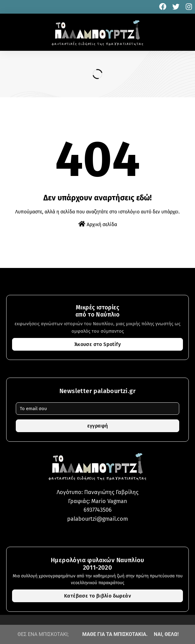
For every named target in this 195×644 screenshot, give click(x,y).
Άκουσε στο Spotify (97, 344)
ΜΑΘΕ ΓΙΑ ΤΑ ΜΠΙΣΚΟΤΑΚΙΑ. (115, 634)
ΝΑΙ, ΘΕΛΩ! (166, 634)
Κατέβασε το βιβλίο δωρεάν (97, 596)
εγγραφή (98, 426)
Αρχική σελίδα (98, 224)
